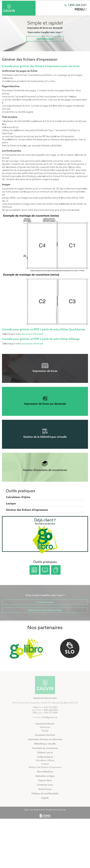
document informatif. (33, 334)
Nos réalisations (45, 778)
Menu (81, 9)
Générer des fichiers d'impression (27, 510)
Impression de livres (45, 741)
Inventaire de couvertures (45, 755)
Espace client (45, 787)
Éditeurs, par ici (45, 759)
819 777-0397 (51, 719)
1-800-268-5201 (50, 716)
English (45, 804)
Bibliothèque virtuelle (45, 750)
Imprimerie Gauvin (45, 730)
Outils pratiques (21, 491)
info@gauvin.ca (49, 724)
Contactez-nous (45, 39)
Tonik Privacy (45, 796)
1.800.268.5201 (77, 5)
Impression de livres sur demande (45, 746)
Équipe (45, 737)
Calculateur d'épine (18, 497)
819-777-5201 (51, 714)
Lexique (11, 504)
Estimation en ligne (45, 782)
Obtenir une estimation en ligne (45, 612)
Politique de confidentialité (45, 800)
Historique (45, 734)
